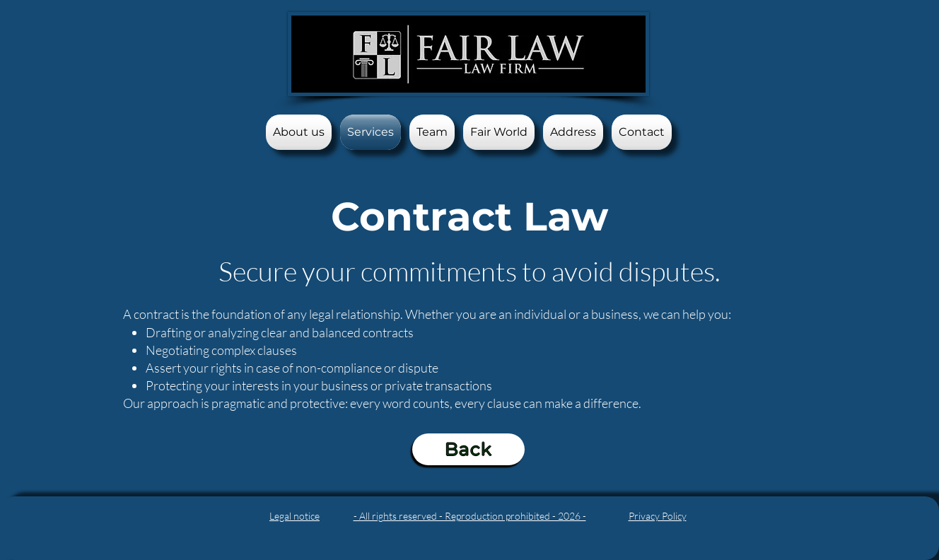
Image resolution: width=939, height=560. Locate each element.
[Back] (468, 449)
